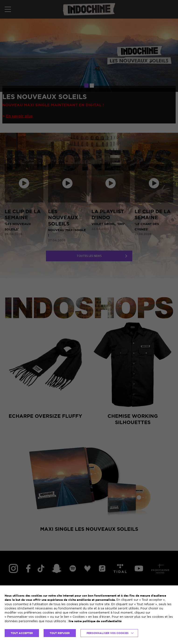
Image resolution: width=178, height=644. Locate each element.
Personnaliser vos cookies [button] (108, 633)
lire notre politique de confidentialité (95, 621)
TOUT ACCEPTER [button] (22, 633)
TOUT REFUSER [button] (60, 633)
